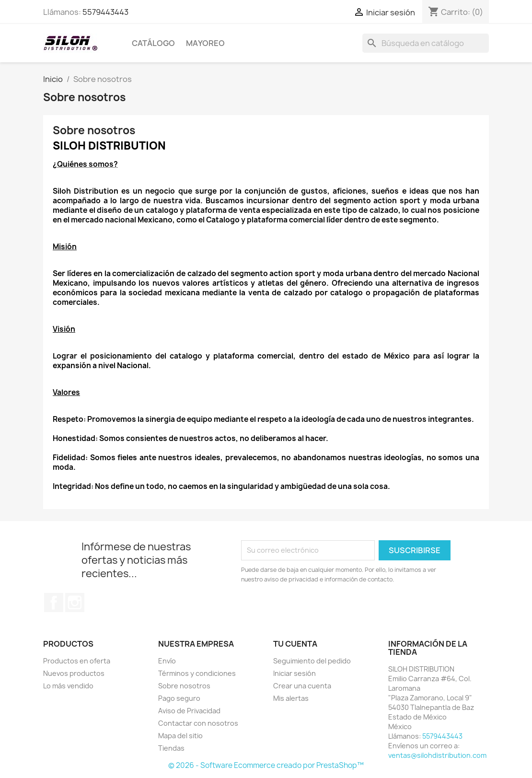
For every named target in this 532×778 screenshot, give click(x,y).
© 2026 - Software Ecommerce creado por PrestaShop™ (266, 765)
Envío (167, 661)
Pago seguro (179, 698)
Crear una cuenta (302, 686)
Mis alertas (291, 698)
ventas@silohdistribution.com (437, 755)
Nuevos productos (74, 673)
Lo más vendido (68, 686)
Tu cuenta (295, 644)
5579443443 (105, 12)
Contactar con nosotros (198, 723)
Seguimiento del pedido (312, 661)
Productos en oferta (77, 661)
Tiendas (171, 748)
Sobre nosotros (184, 686)
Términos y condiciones (197, 673)
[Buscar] (426, 43)
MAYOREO (205, 43)
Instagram (75, 603)
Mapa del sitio (180, 736)
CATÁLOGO (153, 43)
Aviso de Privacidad (189, 711)
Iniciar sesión (295, 673)
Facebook (54, 603)
